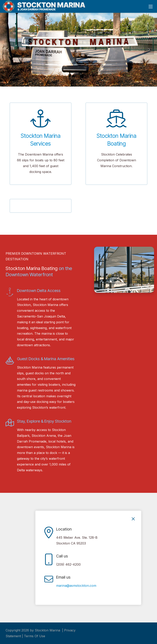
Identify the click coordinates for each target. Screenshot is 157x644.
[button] (8, 50)
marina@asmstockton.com (76, 586)
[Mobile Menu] (151, 6)
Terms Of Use (35, 636)
